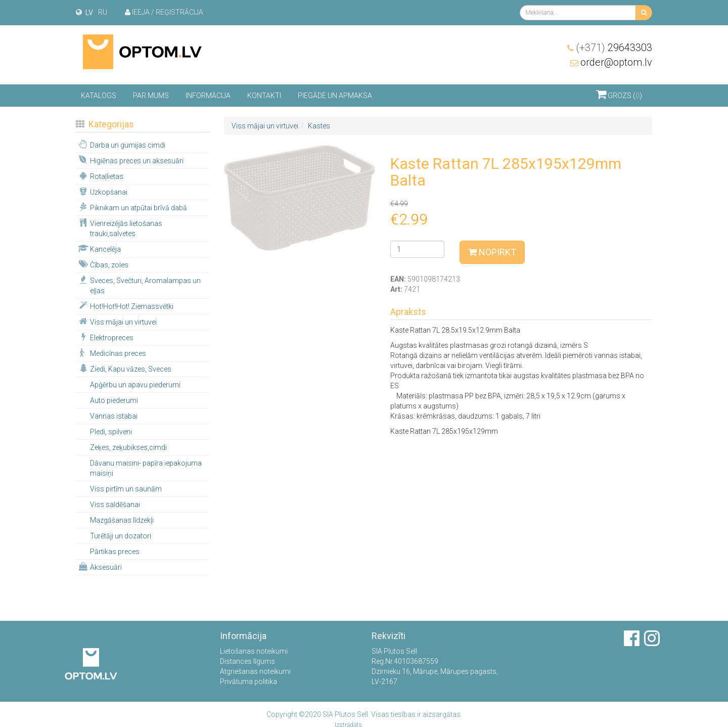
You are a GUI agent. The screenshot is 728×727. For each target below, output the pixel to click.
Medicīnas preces (111, 353)
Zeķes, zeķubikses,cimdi (128, 447)
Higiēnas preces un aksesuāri (130, 160)
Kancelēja (99, 249)
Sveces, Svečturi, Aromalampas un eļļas (139, 285)
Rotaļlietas (100, 176)
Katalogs (99, 96)
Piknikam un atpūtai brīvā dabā (132, 207)
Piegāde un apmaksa (335, 96)
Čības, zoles (103, 264)
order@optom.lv (616, 62)
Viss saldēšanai (115, 505)
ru (103, 12)
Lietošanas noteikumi (254, 651)
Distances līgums (247, 661)
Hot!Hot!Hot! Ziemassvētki (125, 306)
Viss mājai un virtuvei (117, 322)
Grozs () (619, 94)
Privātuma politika (248, 681)
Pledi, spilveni (111, 432)
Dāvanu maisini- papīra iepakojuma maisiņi (146, 468)
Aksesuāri (99, 567)
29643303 (614, 48)
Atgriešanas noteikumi (255, 671)
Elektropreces (105, 337)
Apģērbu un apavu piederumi (135, 385)
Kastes (319, 126)
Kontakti (264, 96)
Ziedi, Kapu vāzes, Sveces (124, 369)
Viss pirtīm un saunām (126, 489)
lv (89, 13)
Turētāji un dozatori (121, 536)
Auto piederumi (114, 400)
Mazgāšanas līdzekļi (122, 520)
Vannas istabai (114, 416)
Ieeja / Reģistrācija (164, 12)
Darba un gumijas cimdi (121, 145)
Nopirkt (492, 252)
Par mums (151, 96)
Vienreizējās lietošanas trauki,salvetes (120, 228)
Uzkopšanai (102, 192)
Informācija (208, 96)
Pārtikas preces (115, 552)
